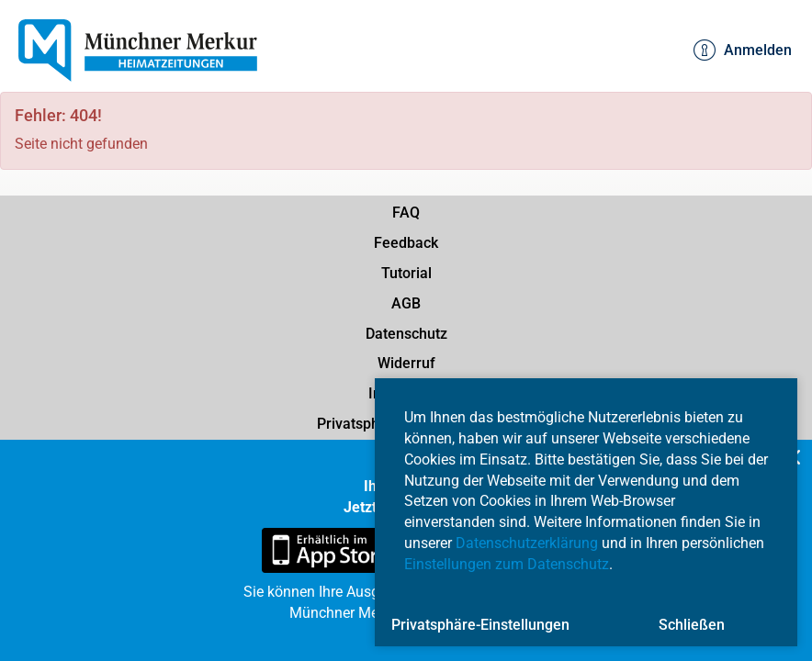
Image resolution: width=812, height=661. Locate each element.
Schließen (692, 625)
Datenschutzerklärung (527, 543)
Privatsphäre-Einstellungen (480, 625)
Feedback (406, 243)
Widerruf (406, 363)
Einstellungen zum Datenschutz (507, 564)
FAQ (406, 213)
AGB (406, 303)
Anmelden (743, 50)
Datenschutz (406, 334)
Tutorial (406, 273)
